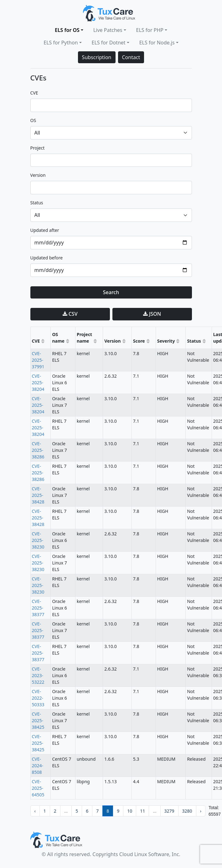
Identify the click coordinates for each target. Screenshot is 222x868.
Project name (84, 338)
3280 (187, 811)
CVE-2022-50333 (38, 698)
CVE (34, 93)
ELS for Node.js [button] (157, 43)
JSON (152, 314)
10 (130, 811)
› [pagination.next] (201, 811)
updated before (47, 258)
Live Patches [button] (108, 30)
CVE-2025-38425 (38, 720)
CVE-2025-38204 (38, 383)
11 (142, 811)
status (37, 203)
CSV (70, 314)
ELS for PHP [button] (150, 30)
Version (113, 341)
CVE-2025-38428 (38, 495)
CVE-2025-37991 (38, 360)
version (38, 175)
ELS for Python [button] (61, 43)
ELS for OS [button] (67, 30)
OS (33, 120)
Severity (166, 341)
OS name (58, 338)
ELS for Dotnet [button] (109, 43)
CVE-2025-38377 (38, 608)
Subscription (97, 57)
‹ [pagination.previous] (35, 811)
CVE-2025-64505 (38, 788)
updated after (45, 230)
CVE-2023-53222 (38, 675)
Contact (131, 57)
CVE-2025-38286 (38, 450)
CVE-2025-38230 (38, 540)
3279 (169, 811)
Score (139, 341)
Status (194, 341)
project (38, 148)
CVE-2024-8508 (38, 766)
